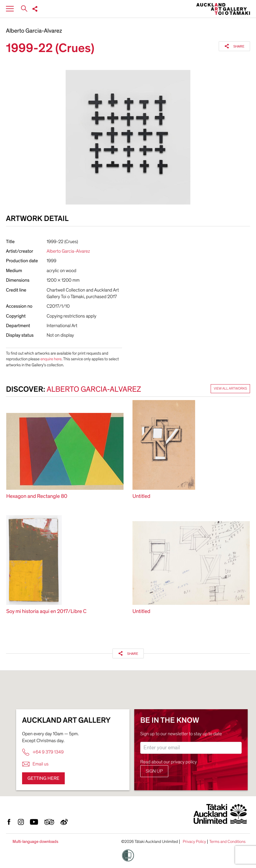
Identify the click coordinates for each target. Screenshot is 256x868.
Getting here (43, 778)
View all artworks (230, 389)
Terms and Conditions (227, 842)
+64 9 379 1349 (43, 752)
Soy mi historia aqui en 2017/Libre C (46, 612)
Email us (35, 764)
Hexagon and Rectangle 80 (37, 496)
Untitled (141, 496)
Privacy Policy (194, 842)
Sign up (154, 771)
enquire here (51, 359)
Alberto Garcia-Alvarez (34, 31)
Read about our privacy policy (169, 762)
